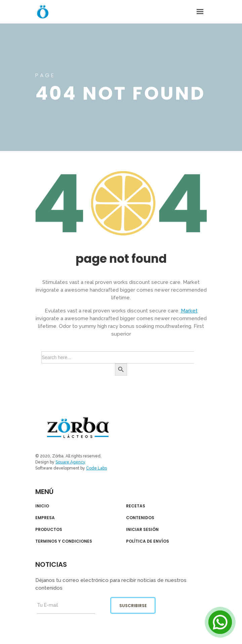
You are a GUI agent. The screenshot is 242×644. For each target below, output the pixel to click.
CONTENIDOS (140, 518)
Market (189, 311)
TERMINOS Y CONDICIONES (64, 541)
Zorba (43, 12)
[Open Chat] (220, 622)
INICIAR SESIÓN (142, 530)
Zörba (78, 428)
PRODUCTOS (49, 530)
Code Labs (96, 468)
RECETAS (136, 506)
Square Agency (70, 462)
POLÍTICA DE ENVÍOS (148, 541)
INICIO (42, 506)
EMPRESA (45, 518)
